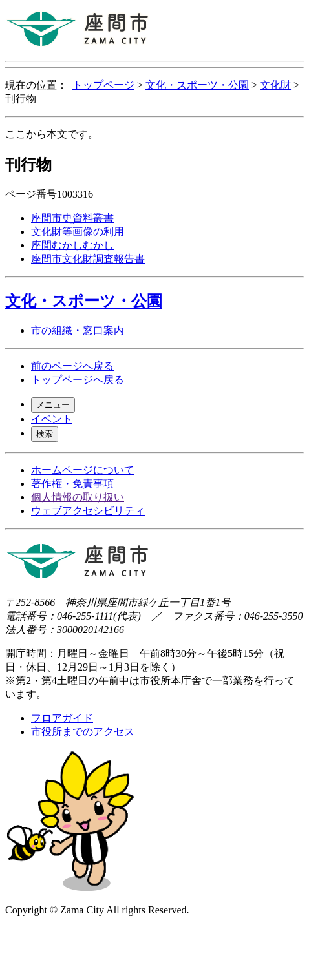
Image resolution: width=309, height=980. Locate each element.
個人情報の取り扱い (78, 497)
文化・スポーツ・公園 (197, 85)
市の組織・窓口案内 (78, 330)
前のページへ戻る (72, 366)
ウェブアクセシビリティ (88, 511)
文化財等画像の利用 (78, 232)
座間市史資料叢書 (72, 218)
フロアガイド (62, 718)
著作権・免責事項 (72, 484)
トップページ (103, 85)
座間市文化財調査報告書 (88, 259)
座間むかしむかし (72, 245)
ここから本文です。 (52, 134)
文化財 (275, 85)
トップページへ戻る (78, 380)
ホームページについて (83, 470)
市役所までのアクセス (83, 732)
